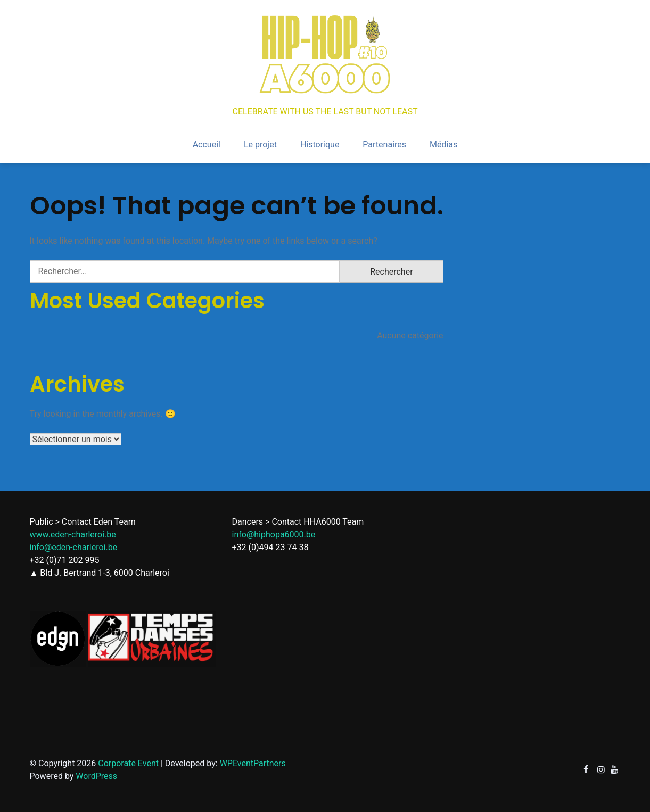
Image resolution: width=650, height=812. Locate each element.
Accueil (207, 144)
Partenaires (384, 144)
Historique (320, 144)
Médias (443, 144)
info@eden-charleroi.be (74, 547)
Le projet (260, 144)
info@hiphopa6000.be (274, 535)
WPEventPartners (253, 763)
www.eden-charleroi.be (73, 535)
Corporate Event (128, 763)
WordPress (96, 776)
